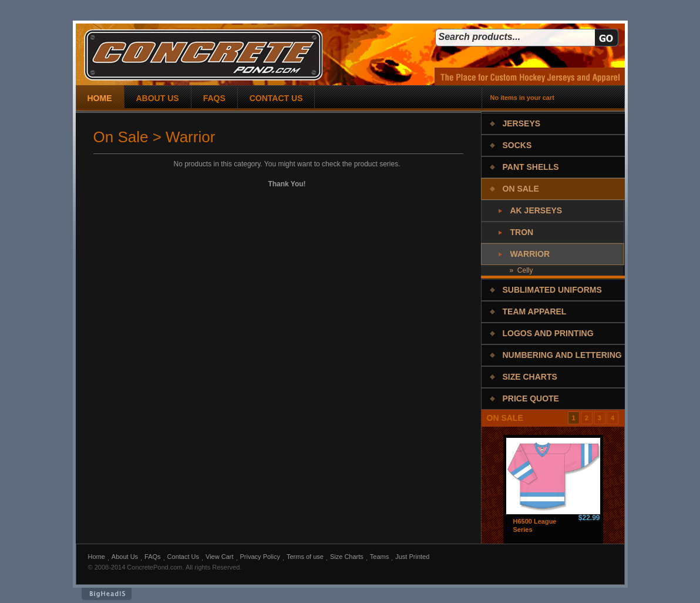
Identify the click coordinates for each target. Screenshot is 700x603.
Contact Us (183, 557)
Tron (522, 232)
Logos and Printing (548, 333)
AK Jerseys (536, 210)
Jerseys (522, 123)
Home (97, 557)
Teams (379, 557)
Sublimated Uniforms (552, 290)
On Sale (521, 189)
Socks (517, 145)
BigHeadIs (107, 594)
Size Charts (530, 377)
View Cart (219, 557)
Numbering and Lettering (562, 355)
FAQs (153, 557)
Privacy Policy (260, 557)
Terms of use (305, 557)
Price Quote (531, 398)
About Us (125, 557)
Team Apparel (535, 311)
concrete (203, 55)
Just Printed (412, 557)
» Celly (521, 270)
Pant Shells (531, 167)
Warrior (530, 254)
